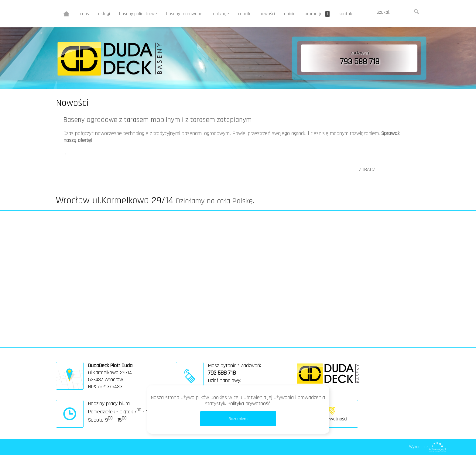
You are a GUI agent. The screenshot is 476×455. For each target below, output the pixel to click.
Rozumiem (238, 419)
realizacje (220, 14)
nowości (267, 14)
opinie (290, 14)
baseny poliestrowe (138, 14)
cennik (244, 14)
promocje (317, 14)
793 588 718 (360, 62)
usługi (104, 14)
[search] (392, 12)
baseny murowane (184, 14)
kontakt (346, 14)
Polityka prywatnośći (249, 403)
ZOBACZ (367, 169)
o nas (84, 14)
